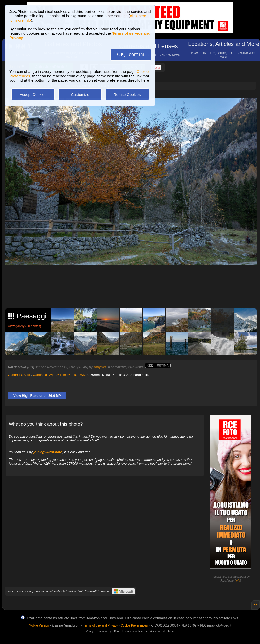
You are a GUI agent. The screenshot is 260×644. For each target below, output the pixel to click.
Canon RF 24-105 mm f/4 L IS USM (59, 375)
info (238, 581)
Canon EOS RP (19, 375)
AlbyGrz (100, 367)
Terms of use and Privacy (101, 625)
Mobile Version (39, 625)
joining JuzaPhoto (48, 452)
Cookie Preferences (134, 625)
